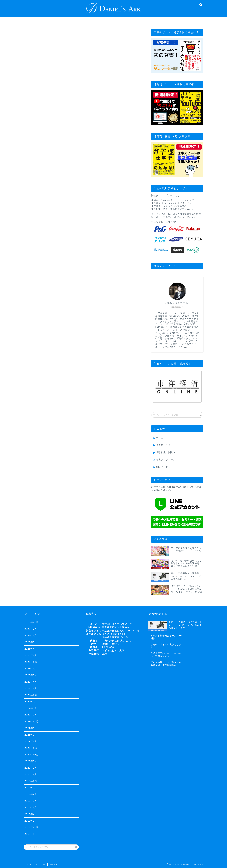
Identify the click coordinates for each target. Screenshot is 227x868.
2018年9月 (31, 834)
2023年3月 (31, 688)
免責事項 (54, 864)
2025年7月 (31, 629)
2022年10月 (31, 695)
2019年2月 (31, 821)
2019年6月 (31, 801)
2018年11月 (31, 827)
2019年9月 (31, 788)
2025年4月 (31, 649)
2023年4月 (31, 682)
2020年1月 (31, 774)
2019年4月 (31, 814)
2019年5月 (31, 807)
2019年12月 (31, 781)
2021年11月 (31, 721)
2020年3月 (31, 761)
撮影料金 (140, 21)
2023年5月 (31, 675)
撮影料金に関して (166, 452)
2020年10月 (31, 755)
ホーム (160, 438)
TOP (37, 21)
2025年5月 (31, 642)
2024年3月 (31, 655)
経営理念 (63, 21)
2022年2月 (31, 715)
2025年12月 (31, 622)
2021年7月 (31, 735)
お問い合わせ (165, 21)
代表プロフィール (88, 22)
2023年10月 (31, 662)
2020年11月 (31, 748)
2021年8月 (31, 728)
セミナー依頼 (191, 21)
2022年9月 (31, 702)
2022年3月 (31, 708)
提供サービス (114, 21)
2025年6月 (31, 635)
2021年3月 (31, 741)
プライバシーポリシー (36, 864)
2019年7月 (31, 794)
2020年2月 (31, 768)
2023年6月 (31, 669)
